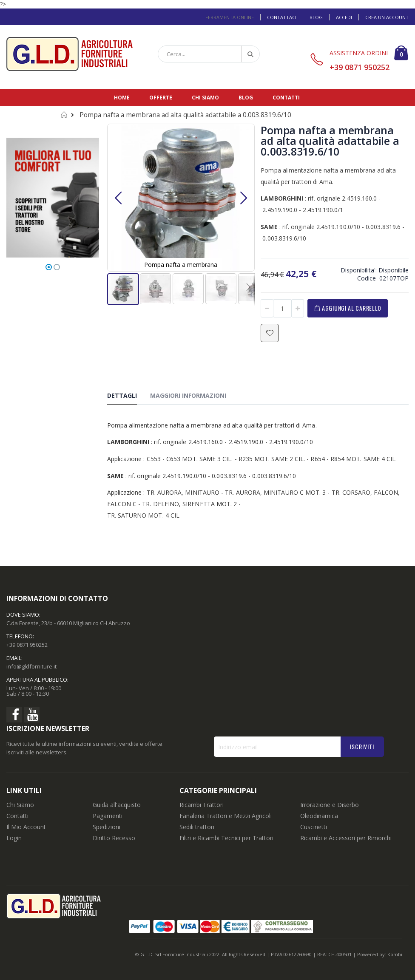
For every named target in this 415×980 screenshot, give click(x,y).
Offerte (161, 98)
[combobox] (209, 54)
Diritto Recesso (114, 838)
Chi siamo (205, 98)
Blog (316, 17)
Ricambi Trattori (202, 805)
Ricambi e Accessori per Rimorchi (346, 838)
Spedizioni (107, 827)
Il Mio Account (26, 827)
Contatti (286, 98)
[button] (118, 198)
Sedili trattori (197, 827)
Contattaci (282, 17)
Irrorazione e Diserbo (330, 805)
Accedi (344, 17)
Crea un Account (387, 17)
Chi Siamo (20, 805)
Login (14, 838)
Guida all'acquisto (117, 805)
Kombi (395, 954)
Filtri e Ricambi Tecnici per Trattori (226, 838)
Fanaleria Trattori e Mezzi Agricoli (226, 816)
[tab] (128, 397)
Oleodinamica (319, 816)
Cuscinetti (314, 827)
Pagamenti (108, 816)
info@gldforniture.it (31, 666)
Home (122, 98)
